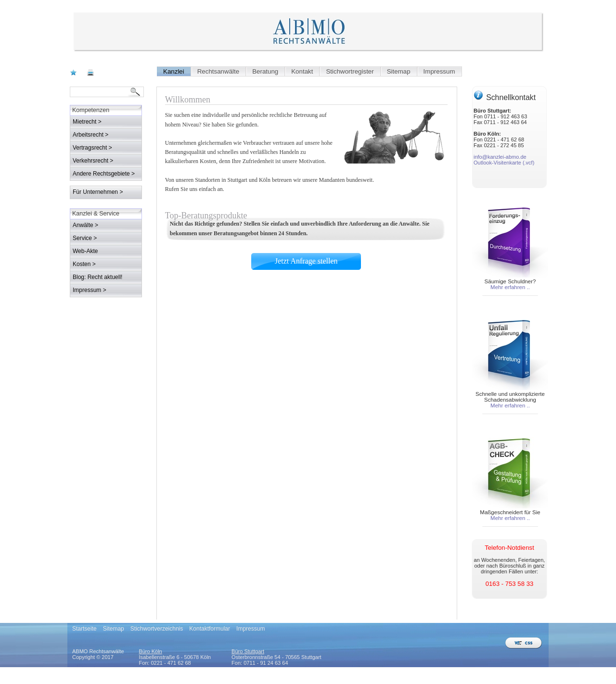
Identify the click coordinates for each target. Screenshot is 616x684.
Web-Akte (85, 251)
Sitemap (399, 71)
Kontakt (302, 71)
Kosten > (84, 264)
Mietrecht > (87, 122)
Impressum (439, 71)
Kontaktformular (210, 629)
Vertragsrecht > (92, 148)
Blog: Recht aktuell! (97, 277)
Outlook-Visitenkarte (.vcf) (504, 163)
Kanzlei (174, 71)
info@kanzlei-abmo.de (500, 157)
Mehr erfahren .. (510, 287)
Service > (85, 238)
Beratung (265, 71)
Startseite (84, 629)
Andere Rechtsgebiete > (104, 174)
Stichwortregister (350, 71)
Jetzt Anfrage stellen (197, 245)
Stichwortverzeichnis (157, 629)
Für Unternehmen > (98, 192)
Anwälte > (85, 225)
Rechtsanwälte (218, 71)
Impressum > (90, 290)
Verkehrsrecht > (93, 161)
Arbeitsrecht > (90, 135)
